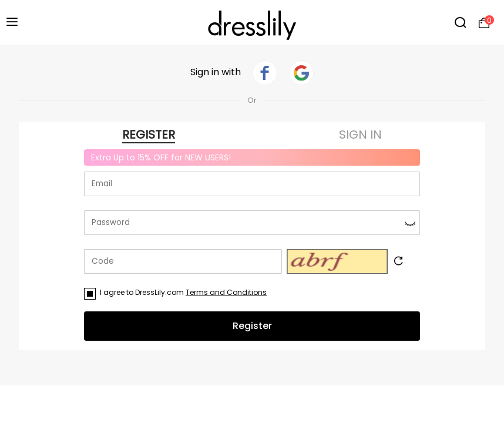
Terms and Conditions (226, 292)
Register (252, 326)
